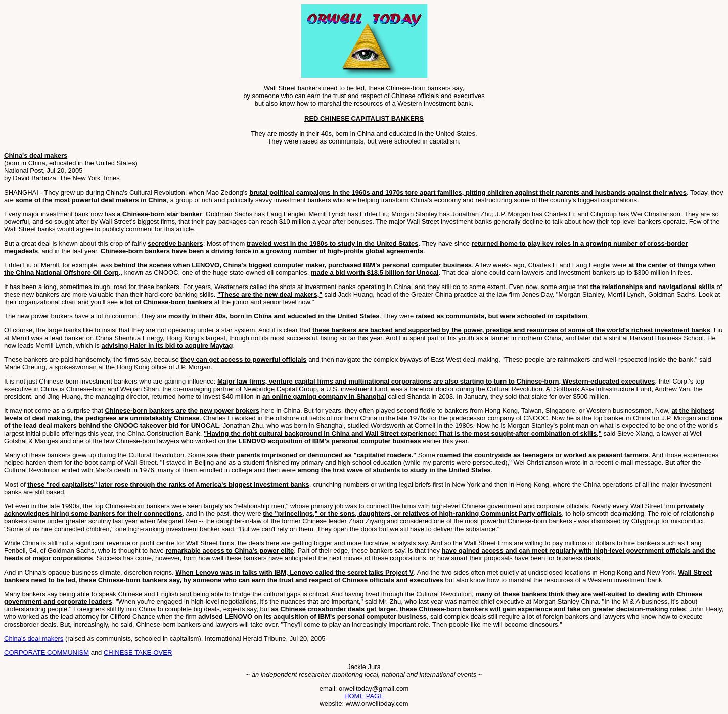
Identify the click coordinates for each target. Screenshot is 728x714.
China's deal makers (34, 638)
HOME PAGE (364, 696)
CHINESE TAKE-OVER (138, 653)
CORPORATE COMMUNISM (47, 653)
